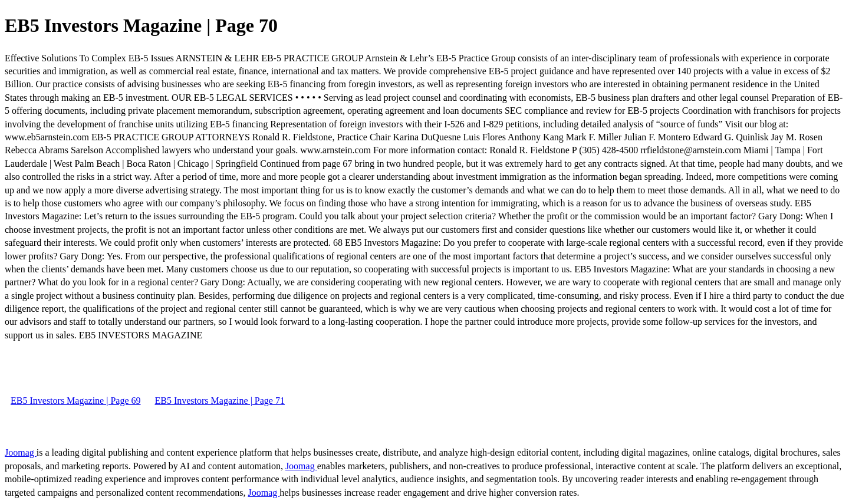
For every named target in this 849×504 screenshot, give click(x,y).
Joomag (21, 452)
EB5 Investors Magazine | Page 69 (75, 401)
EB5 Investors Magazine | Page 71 (219, 401)
